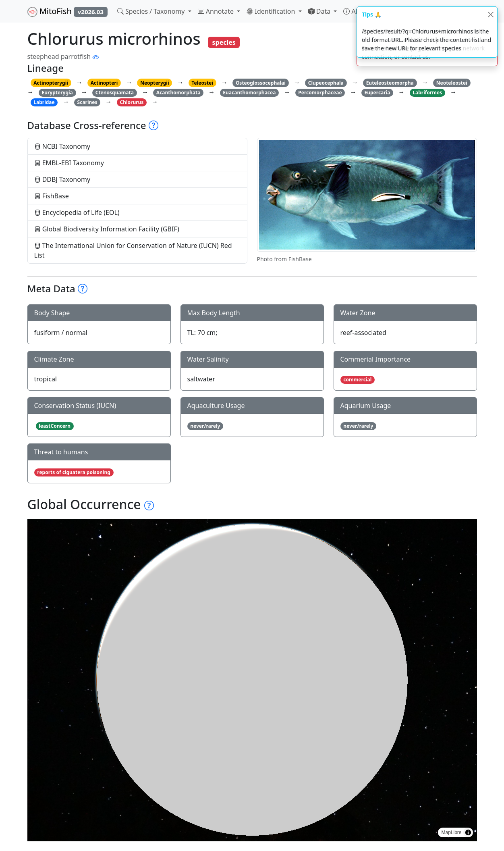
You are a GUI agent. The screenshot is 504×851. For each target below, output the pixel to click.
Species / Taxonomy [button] (152, 11)
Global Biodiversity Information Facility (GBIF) (107, 229)
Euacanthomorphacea (249, 93)
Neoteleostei (452, 83)
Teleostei (202, 83)
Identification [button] (272, 11)
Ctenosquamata (115, 93)
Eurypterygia (57, 93)
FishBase (52, 196)
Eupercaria (377, 93)
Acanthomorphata (178, 93)
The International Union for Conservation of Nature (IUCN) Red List (133, 250)
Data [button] (320, 11)
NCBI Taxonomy (62, 146)
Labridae (44, 102)
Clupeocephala (326, 83)
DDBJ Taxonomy (62, 179)
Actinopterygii (51, 83)
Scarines (87, 102)
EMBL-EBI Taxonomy (69, 163)
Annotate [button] (217, 11)
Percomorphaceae (320, 93)
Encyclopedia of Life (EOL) (77, 212)
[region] (252, 680)
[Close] (491, 14)
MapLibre (451, 832)
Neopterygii (155, 83)
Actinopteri (104, 83)
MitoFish (67, 11)
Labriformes (427, 93)
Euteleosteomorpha (390, 83)
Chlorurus (132, 102)
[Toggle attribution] (468, 832)
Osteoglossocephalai (261, 83)
